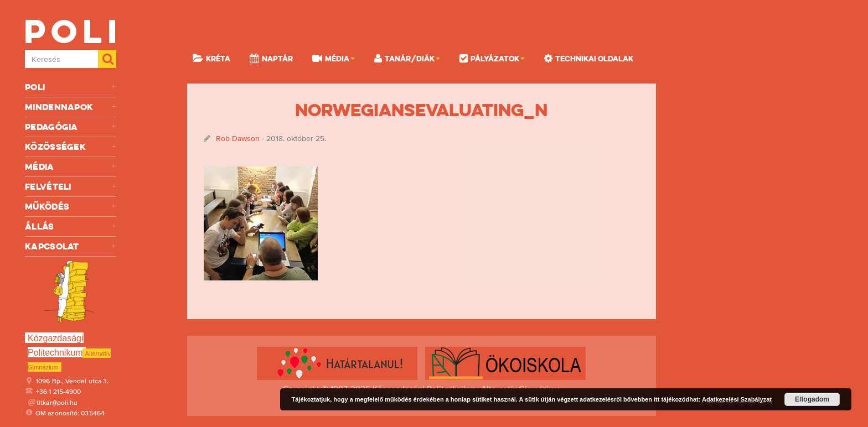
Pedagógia (71, 127)
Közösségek (71, 147)
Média (71, 167)
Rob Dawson (238, 138)
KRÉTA (211, 58)
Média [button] (334, 58)
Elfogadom (812, 399)
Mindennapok (71, 107)
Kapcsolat (71, 246)
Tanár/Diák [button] (407, 58)
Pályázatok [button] (492, 58)
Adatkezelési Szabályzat (737, 399)
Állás (71, 226)
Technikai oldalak (589, 58)
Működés (71, 207)
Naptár (271, 58)
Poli (71, 87)
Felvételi (71, 187)
